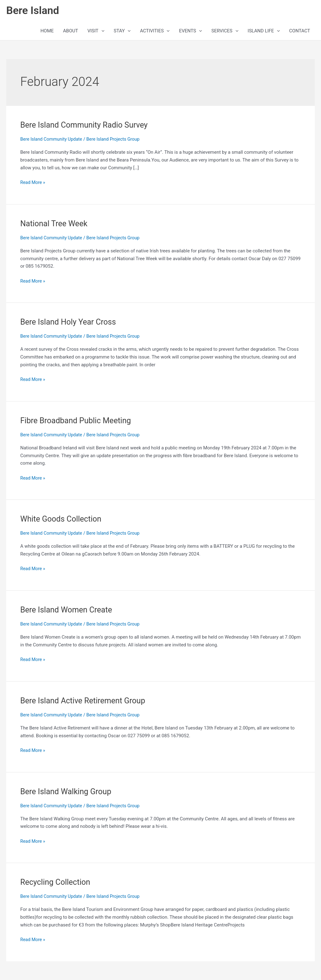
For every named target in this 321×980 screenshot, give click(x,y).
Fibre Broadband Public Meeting (78, 421)
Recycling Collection (57, 882)
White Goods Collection (62, 519)
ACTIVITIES (155, 32)
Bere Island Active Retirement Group (85, 701)
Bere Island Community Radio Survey (86, 126)
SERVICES (225, 32)
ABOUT (70, 32)
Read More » (33, 183)
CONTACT (300, 32)
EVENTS (190, 32)
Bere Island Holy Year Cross (70, 322)
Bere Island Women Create (68, 610)
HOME (47, 32)
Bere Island (34, 11)
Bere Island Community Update (52, 140)
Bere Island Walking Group (67, 791)
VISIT (96, 32)
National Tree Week (55, 224)
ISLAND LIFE (264, 32)
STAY (122, 32)
